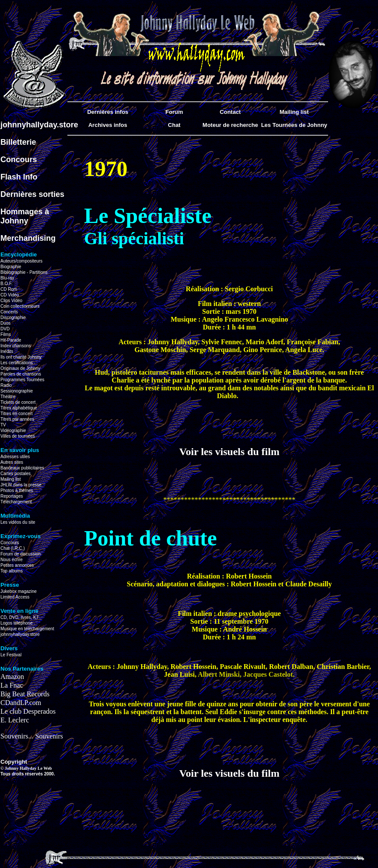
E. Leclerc (15, 720)
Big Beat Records (25, 694)
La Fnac (12, 685)
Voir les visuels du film (229, 452)
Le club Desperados (28, 711)
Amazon (12, 677)
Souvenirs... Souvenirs (32, 736)
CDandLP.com (21, 703)
